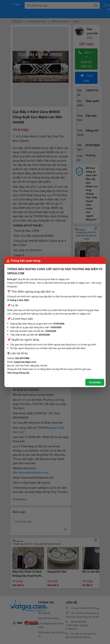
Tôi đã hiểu (95, 382)
